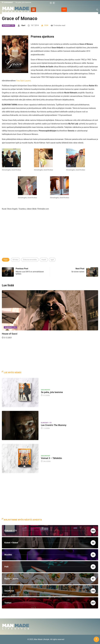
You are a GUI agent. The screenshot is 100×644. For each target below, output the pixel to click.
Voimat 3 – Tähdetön (52, 458)
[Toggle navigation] (33, 10)
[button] (51, 3)
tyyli (52, 260)
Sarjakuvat (46, 390)
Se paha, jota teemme (23, 2)
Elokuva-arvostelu (30, 260)
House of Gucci (10, 334)
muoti (44, 260)
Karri (23, 25)
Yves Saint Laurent (23, 81)
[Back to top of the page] (96, 639)
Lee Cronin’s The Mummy (54, 425)
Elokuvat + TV (8, 25)
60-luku (16, 260)
